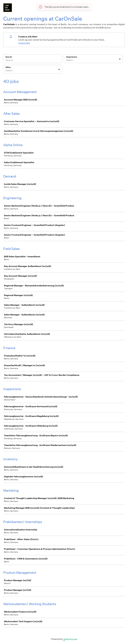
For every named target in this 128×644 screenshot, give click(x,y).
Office (8, 67)
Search (9, 57)
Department (72, 57)
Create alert (24, 43)
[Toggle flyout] (120, 59)
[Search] (33, 61)
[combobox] (66, 60)
